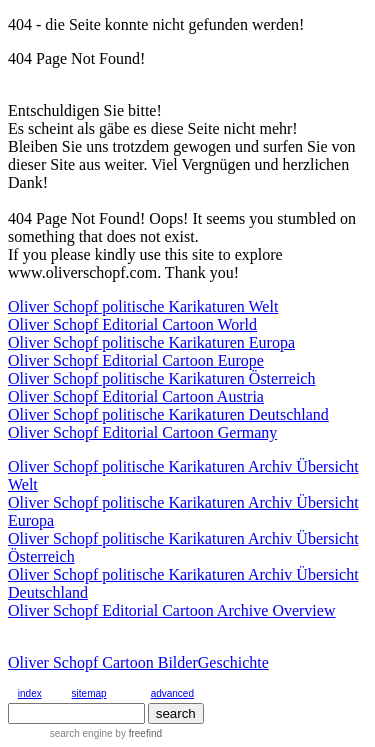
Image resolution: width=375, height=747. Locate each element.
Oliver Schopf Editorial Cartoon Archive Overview (171, 610)
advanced (172, 693)
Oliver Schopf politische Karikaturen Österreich (161, 378)
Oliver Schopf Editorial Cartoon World (132, 324)
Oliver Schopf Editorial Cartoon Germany (142, 432)
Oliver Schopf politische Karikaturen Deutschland (168, 414)
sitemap (89, 693)
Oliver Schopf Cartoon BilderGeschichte (138, 662)
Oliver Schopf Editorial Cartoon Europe (136, 360)
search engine (81, 733)
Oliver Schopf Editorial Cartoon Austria (136, 396)
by (137, 733)
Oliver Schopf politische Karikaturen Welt (143, 306)
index (30, 693)
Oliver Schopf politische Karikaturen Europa (151, 342)
